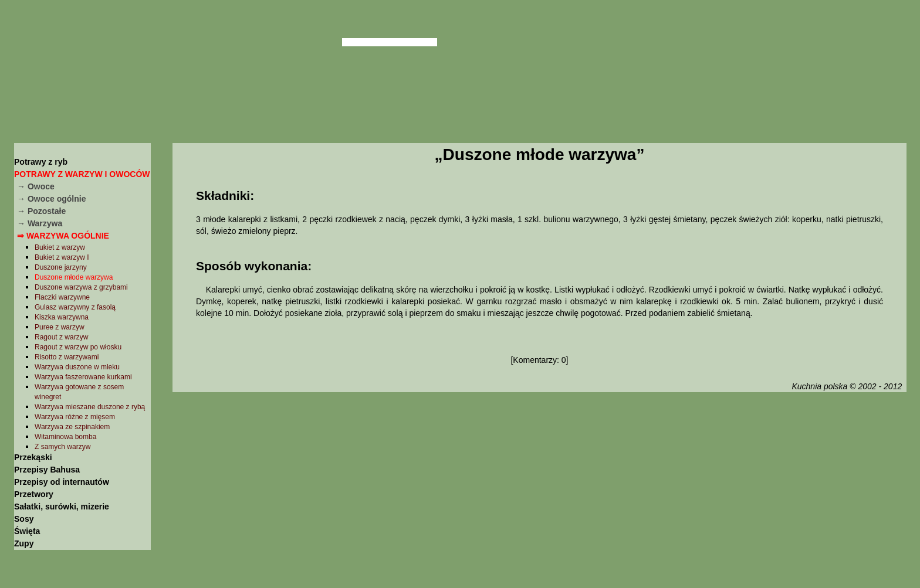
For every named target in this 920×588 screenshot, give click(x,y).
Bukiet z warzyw (60, 247)
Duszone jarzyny (61, 267)
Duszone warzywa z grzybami (81, 287)
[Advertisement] (539, 488)
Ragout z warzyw (61, 337)
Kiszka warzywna (62, 317)
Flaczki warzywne (62, 297)
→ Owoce (36, 186)
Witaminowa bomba (65, 437)
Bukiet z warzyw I (62, 257)
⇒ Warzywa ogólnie (63, 236)
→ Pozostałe (41, 211)
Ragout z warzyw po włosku (78, 347)
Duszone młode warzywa (74, 277)
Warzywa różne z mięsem (75, 417)
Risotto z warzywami (67, 357)
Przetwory (34, 494)
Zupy (24, 543)
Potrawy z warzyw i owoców (82, 174)
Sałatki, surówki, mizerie (62, 507)
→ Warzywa (40, 223)
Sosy (24, 519)
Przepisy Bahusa (47, 470)
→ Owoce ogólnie (51, 199)
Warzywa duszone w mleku (77, 367)
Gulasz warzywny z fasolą (75, 307)
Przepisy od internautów (62, 482)
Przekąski (33, 457)
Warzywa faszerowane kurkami (83, 377)
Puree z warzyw (60, 327)
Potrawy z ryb (41, 162)
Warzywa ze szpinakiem (72, 427)
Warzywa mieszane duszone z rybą (90, 407)
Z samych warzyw (62, 447)
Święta (27, 531)
